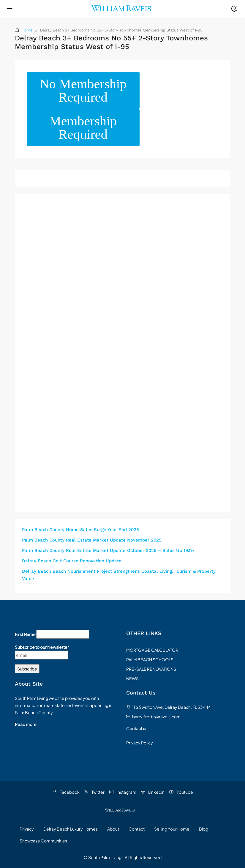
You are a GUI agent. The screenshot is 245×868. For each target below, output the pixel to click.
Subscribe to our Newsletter (42, 647)
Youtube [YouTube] (181, 792)
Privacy (27, 829)
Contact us (137, 728)
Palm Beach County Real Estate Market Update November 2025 (92, 540)
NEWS (132, 678)
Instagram (123, 792)
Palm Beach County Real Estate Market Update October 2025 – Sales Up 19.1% (108, 550)
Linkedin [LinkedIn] (153, 792)
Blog (204, 829)
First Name (25, 634)
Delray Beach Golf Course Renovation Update (72, 561)
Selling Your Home (172, 829)
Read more (26, 724)
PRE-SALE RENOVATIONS (151, 669)
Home (27, 30)
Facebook (66, 792)
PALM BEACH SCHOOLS (150, 659)
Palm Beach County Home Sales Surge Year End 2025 (80, 530)
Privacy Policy (140, 743)
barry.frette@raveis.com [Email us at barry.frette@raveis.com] (156, 717)
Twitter (94, 792)
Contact (137, 829)
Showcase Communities (43, 841)
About (113, 829)
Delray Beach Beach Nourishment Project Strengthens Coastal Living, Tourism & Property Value (119, 575)
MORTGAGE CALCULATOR (152, 650)
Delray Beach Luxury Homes (71, 829)
